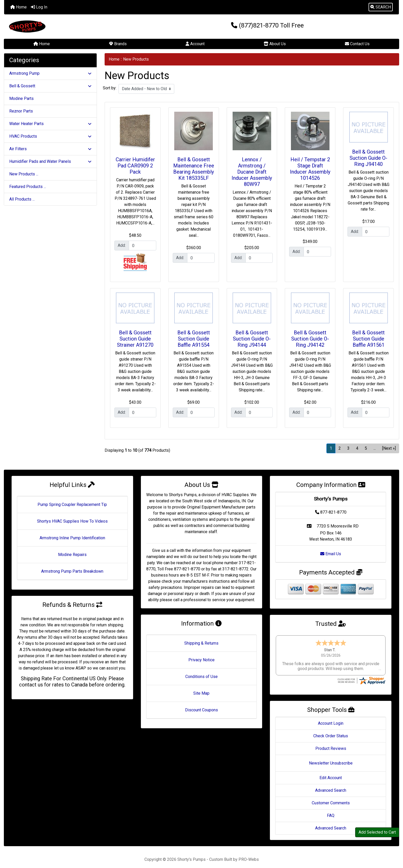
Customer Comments (331, 798)
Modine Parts (21, 98)
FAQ (331, 811)
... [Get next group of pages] (375, 448)
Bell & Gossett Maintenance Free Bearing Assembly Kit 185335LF (194, 169)
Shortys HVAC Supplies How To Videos (72, 521)
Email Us (331, 554)
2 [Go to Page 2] (340, 448)
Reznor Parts (21, 111)
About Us (275, 44)
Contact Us (357, 44)
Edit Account (331, 773)
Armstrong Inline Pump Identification (72, 538)
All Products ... (22, 199)
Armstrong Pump (50, 73)
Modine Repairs (72, 555)
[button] (381, 7)
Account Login (331, 718)
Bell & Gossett (50, 86)
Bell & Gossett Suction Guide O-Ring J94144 (252, 339)
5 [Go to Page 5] (366, 448)
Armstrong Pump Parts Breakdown (72, 571)
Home (19, 7)
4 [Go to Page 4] (357, 448)
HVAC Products (50, 136)
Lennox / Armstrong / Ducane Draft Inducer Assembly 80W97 (252, 172)
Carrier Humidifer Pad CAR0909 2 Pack (135, 166)
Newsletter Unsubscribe (331, 758)
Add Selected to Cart (377, 832)
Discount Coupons (201, 710)
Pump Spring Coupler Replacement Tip (72, 504)
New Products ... (24, 174)
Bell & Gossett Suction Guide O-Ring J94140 (368, 158)
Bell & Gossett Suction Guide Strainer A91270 (135, 339)
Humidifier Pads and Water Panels (50, 161)
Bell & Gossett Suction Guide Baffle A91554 (194, 339)
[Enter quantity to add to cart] (143, 246)
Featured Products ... (28, 187)
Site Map (201, 693)
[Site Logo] (70, 27)
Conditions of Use (201, 677)
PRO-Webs (249, 855)
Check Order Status (331, 731)
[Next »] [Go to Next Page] (389, 448)
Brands (118, 44)
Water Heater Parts (50, 124)
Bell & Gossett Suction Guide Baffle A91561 (368, 339)
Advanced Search (331, 785)
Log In (39, 7)
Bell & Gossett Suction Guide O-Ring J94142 (310, 339)
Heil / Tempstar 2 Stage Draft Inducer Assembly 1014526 (310, 169)
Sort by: (110, 88)
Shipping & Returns (201, 643)
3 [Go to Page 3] (348, 448)
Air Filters (50, 149)
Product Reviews (331, 744)
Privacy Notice (201, 660)
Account (195, 44)
